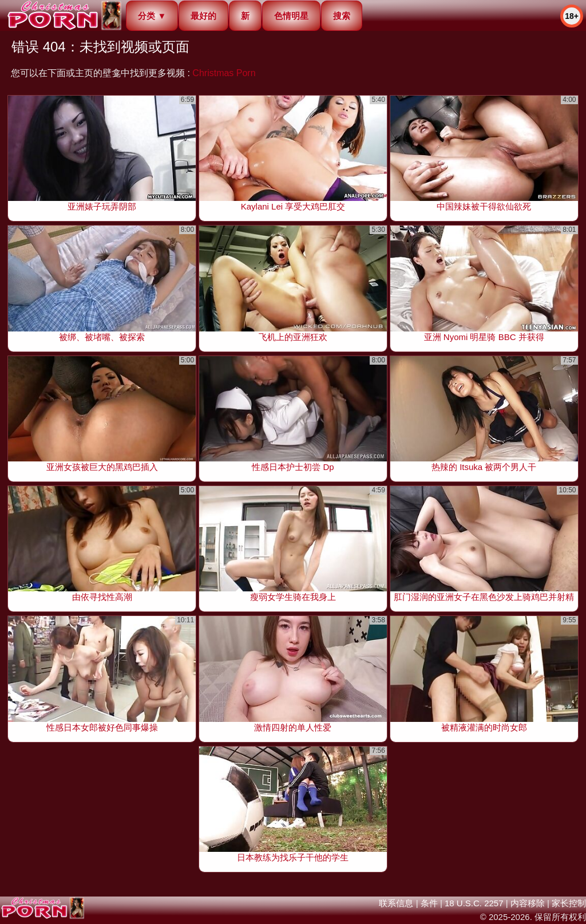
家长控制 (569, 903)
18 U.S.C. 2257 (474, 903)
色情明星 (291, 16)
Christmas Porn (224, 73)
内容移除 (528, 903)
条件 (429, 903)
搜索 (342, 16)
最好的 (203, 16)
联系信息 (396, 903)
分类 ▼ (152, 16)
